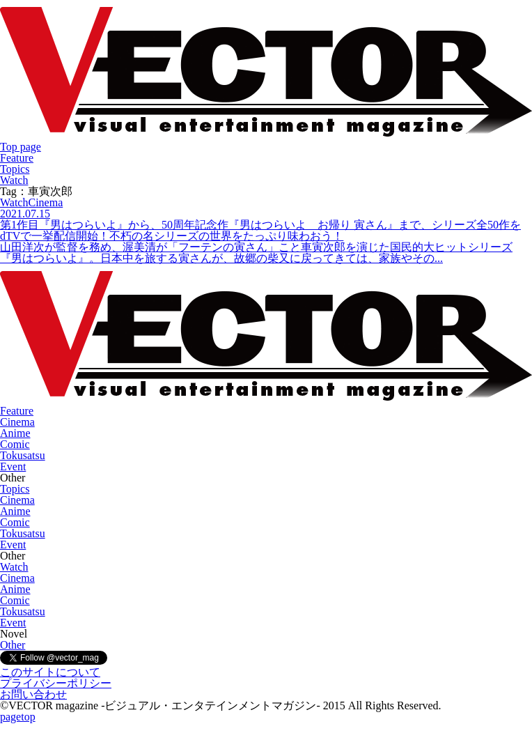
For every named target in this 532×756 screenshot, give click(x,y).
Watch (14, 180)
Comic (15, 444)
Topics (15, 169)
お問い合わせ (33, 694)
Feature (17, 158)
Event (13, 466)
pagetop (18, 717)
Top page (21, 147)
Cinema (17, 422)
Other (13, 645)
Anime (15, 433)
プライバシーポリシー (56, 683)
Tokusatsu (23, 455)
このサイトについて (50, 672)
